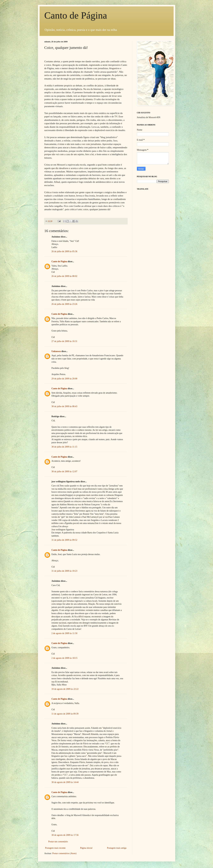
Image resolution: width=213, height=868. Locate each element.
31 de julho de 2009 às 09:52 (64, 540)
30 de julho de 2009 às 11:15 (64, 447)
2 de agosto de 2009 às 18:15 (65, 658)
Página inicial (86, 848)
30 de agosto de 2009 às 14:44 (65, 782)
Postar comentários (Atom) (64, 853)
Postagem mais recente (55, 848)
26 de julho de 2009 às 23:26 (64, 304)
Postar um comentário (58, 842)
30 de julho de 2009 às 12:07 (64, 472)
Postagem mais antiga (117, 848)
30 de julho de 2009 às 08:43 (64, 406)
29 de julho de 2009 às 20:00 (64, 379)
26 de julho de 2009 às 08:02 (64, 276)
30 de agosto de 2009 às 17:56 (65, 835)
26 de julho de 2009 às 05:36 (64, 251)
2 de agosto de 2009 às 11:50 (64, 633)
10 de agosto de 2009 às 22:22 (65, 689)
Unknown (56, 351)
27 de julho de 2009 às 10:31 (64, 341)
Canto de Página (76, 15)
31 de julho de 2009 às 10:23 (64, 571)
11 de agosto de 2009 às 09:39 (65, 714)
